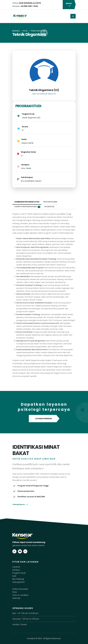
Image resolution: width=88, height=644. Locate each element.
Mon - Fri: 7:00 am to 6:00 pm (25, 613)
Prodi (25, 31)
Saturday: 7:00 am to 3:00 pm (26, 619)
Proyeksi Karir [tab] (50, 202)
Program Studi (19, 573)
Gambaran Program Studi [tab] (27, 202)
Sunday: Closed (19, 624)
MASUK (69, 5)
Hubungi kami (18, 582)
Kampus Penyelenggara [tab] (27, 207)
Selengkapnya (20, 504)
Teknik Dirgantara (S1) (44, 90)
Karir (14, 576)
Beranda (16, 31)
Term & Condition (20, 595)
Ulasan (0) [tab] (49, 207)
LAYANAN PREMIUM (44, 419)
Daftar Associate (20, 589)
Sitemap (16, 598)
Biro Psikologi (18, 579)
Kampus (16, 570)
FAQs (15, 592)
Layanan (16, 567)
